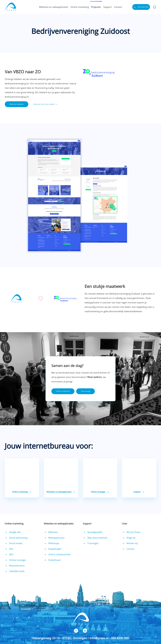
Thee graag (86, 391)
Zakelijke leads (17, 571)
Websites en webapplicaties (54, 7)
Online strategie (18, 560)
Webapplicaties (56, 538)
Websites (53, 532)
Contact (118, 7)
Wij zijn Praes (133, 532)
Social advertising (18, 538)
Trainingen (93, 543)
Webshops (54, 543)
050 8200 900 (141, 7)
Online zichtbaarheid (59, 554)
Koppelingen (55, 549)
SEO (11, 554)
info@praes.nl (99, 638)
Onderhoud (54, 560)
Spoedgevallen (95, 532)
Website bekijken (17, 104)
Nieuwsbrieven (17, 566)
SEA (11, 549)
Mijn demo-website (97, 538)
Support (108, 7)
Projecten (96, 7)
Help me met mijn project (46, 104)
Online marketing (80, 7)
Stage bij (131, 538)
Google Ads (15, 532)
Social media (16, 543)
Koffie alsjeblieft (63, 391)
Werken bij (132, 543)
